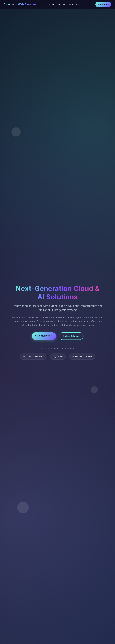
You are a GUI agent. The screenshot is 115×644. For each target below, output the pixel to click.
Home (51, 4)
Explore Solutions (71, 336)
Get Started (103, 4)
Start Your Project (44, 336)
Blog (71, 4)
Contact (80, 4)
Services (61, 4)
